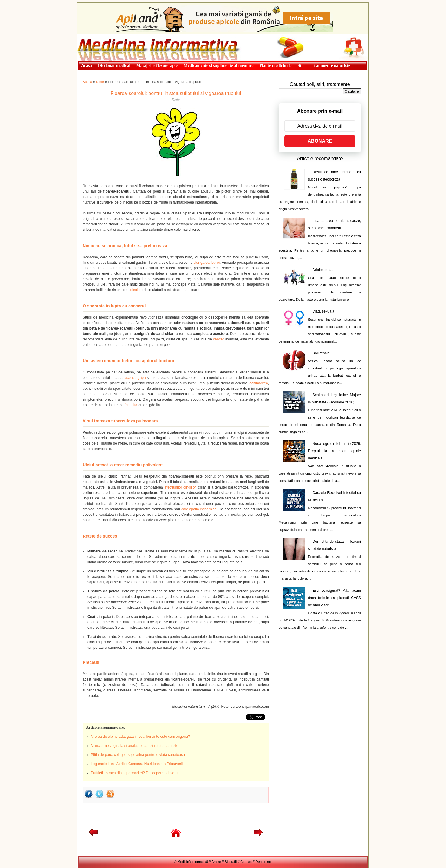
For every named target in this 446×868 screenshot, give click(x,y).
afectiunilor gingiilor (180, 487)
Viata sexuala (323, 311)
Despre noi (264, 862)
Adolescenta (323, 270)
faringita (131, 405)
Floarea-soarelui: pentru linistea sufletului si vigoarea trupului (176, 93)
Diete (100, 82)
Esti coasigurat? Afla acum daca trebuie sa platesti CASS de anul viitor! (334, 598)
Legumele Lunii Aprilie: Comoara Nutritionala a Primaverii (137, 764)
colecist (134, 290)
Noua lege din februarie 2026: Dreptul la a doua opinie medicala (334, 451)
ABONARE (320, 141)
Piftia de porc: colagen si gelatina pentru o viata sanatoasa (138, 755)
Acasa (87, 82)
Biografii (231, 862)
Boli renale (321, 353)
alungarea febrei (207, 263)
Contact (246, 862)
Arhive (216, 862)
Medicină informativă (93, 36)
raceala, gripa (135, 378)
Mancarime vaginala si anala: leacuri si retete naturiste (134, 746)
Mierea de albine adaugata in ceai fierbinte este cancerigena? (140, 737)
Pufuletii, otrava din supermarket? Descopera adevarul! (135, 773)
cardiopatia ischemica (199, 509)
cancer (218, 339)
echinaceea (259, 383)
